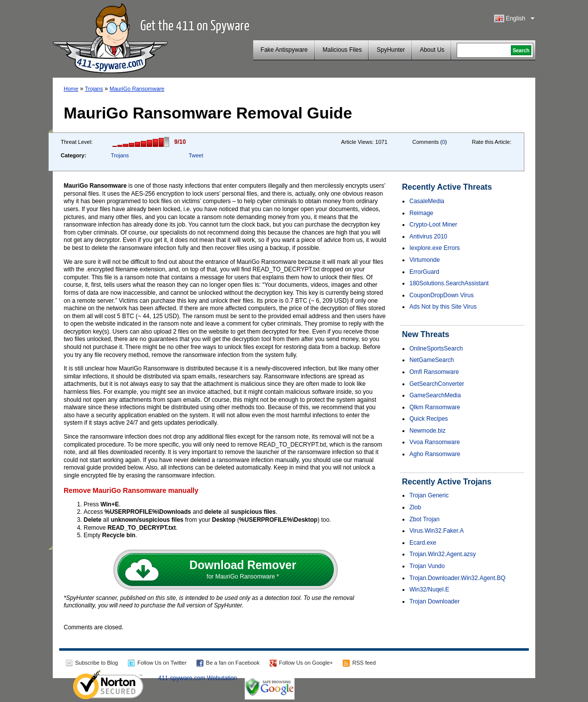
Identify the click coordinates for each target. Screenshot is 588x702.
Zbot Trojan (425, 519)
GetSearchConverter (437, 384)
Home (71, 89)
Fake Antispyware (284, 50)
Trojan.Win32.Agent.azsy (443, 554)
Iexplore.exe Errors (435, 248)
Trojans (94, 89)
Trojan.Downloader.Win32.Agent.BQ (457, 578)
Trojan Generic (429, 495)
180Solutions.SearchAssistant (449, 283)
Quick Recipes (429, 419)
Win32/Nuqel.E (429, 589)
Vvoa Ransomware (435, 442)
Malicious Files (343, 50)
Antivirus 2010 (428, 236)
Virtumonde (425, 260)
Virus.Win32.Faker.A (437, 531)
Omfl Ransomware (434, 372)
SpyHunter (391, 50)
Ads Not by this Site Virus (443, 307)
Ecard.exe (423, 543)
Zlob (415, 507)
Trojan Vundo (427, 566)
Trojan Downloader (435, 601)
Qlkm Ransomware (435, 407)
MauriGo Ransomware (137, 89)
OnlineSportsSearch (436, 349)
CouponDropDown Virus (441, 295)
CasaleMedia (427, 201)
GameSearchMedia (435, 395)
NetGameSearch (432, 360)
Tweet (196, 155)
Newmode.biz (428, 431)
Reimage (421, 213)
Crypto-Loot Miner (433, 225)
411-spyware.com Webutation (198, 678)
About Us (432, 50)
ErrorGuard (424, 272)
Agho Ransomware (435, 454)
